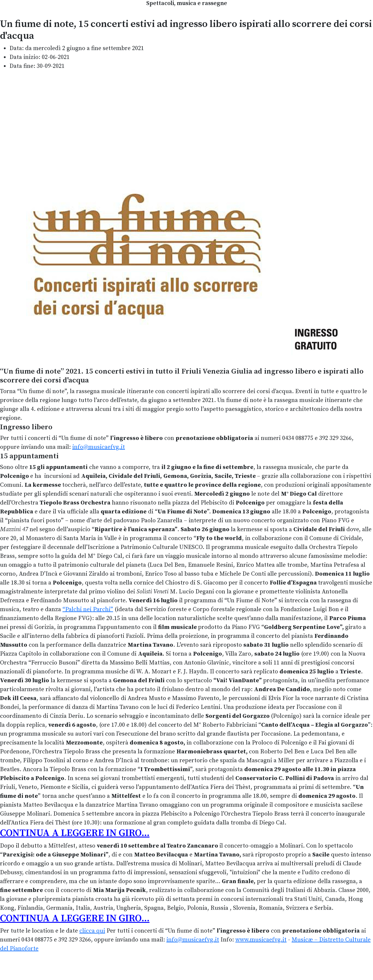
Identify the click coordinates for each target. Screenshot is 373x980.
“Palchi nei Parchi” (88, 610)
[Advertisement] (186, 117)
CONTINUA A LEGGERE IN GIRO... (75, 833)
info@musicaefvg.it (99, 447)
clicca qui (92, 931)
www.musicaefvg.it (261, 940)
